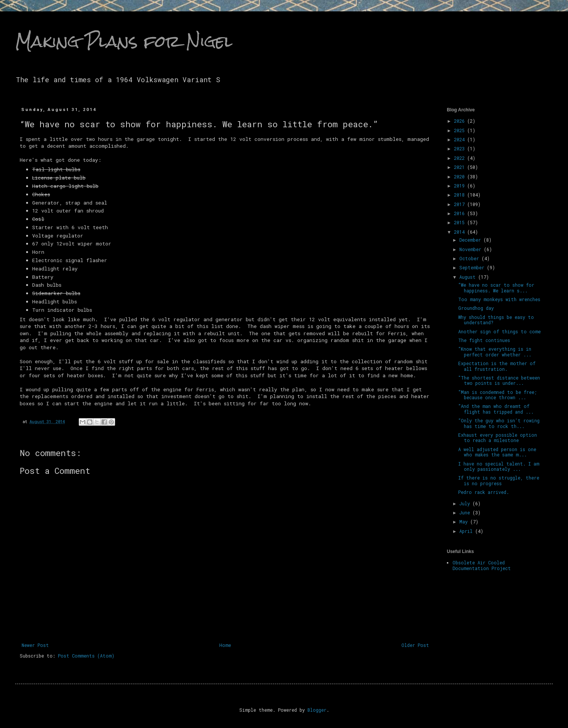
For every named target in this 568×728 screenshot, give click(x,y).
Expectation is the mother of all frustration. (497, 366)
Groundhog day (476, 308)
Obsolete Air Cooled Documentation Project (482, 565)
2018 (461, 195)
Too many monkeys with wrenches (499, 299)
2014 (461, 232)
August (469, 277)
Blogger (317, 710)
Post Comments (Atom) (86, 656)
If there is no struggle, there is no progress (499, 480)
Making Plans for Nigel (124, 41)
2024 (461, 139)
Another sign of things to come (499, 331)
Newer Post (35, 645)
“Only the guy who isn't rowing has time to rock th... (499, 423)
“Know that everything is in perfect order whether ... (495, 352)
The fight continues (484, 340)
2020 (461, 177)
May (465, 522)
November (472, 249)
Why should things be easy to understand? (496, 320)
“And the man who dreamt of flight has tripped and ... (496, 409)
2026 (461, 121)
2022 (461, 158)
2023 (461, 148)
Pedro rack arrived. (484, 492)
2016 (461, 213)
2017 (461, 204)
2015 (461, 222)
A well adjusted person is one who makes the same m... (497, 452)
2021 (461, 167)
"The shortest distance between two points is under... (499, 380)
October (470, 258)
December (471, 240)
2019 (461, 186)
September (473, 267)
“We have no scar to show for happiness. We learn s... (496, 287)
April (467, 531)
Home (225, 645)
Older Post (415, 645)
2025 (461, 130)
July (466, 503)
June (466, 512)
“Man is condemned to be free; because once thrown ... (498, 395)
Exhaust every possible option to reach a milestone (498, 437)
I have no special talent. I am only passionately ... (499, 466)
